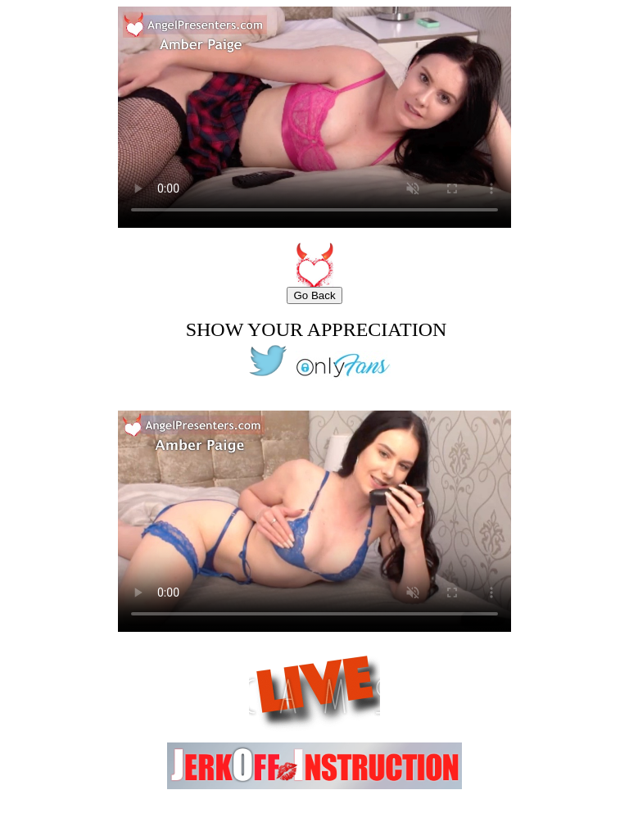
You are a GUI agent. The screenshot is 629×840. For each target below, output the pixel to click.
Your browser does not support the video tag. (314, 117)
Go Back (314, 295)
